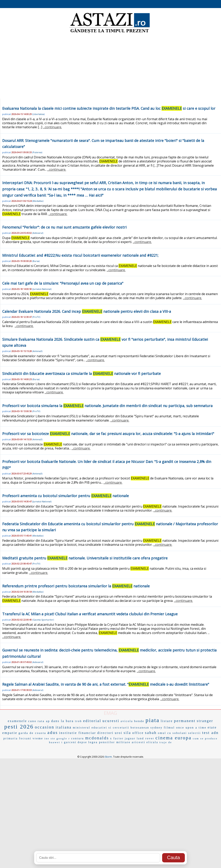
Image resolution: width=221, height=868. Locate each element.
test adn (210, 733)
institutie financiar (78, 733)
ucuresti (111, 721)
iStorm (108, 757)
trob (78, 721)
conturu (78, 738)
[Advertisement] (110, 66)
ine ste (50, 738)
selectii (194, 733)
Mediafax (38, 201)
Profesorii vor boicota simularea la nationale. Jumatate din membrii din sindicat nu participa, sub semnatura (107, 406)
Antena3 (37, 351)
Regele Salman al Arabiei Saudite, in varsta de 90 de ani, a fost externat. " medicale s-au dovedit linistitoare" (106, 684)
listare (167, 721)
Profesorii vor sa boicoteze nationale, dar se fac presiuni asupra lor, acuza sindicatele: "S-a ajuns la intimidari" (108, 434)
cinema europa (174, 738)
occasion (45, 727)
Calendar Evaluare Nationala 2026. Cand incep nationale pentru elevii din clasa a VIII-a (87, 311)
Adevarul (38, 233)
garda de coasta (32, 733)
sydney (157, 727)
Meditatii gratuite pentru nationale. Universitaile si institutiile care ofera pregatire (85, 558)
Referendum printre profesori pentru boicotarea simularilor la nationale (76, 586)
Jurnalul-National (42, 289)
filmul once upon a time (185, 727)
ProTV (36, 317)
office (138, 733)
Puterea (37, 152)
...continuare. (52, 127)
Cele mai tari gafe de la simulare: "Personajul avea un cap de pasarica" (63, 283)
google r (63, 738)
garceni (70, 742)
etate (212, 727)
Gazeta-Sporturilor (43, 620)
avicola (127, 721)
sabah (151, 733)
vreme (38, 738)
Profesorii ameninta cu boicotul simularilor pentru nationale (65, 496)
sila (127, 733)
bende (139, 721)
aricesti (139, 742)
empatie (10, 733)
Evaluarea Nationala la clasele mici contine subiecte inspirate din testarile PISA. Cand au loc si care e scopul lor (109, 108)
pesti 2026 (19, 727)
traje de (166, 742)
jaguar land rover (140, 738)
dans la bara (62, 721)
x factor (117, 738)
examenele (17, 721)
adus (53, 732)
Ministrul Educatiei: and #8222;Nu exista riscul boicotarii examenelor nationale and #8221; (80, 255)
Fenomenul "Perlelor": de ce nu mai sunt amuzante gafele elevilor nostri (64, 227)
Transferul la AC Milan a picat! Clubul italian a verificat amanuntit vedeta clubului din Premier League (90, 614)
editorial (92, 721)
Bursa (36, 261)
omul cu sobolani (172, 733)
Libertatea (38, 114)
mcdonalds (97, 738)
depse (82, 742)
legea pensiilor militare (109, 742)
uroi (119, 733)
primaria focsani (17, 738)
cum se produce (205, 738)
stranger (205, 721)
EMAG (110, 713)
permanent (185, 721)
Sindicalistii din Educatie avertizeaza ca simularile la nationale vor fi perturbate (81, 373)
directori (105, 733)
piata (152, 720)
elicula (152, 742)
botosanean (140, 728)
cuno (32, 721)
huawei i (56, 742)
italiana (64, 727)
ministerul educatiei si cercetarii (101, 728)
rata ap (44, 721)
